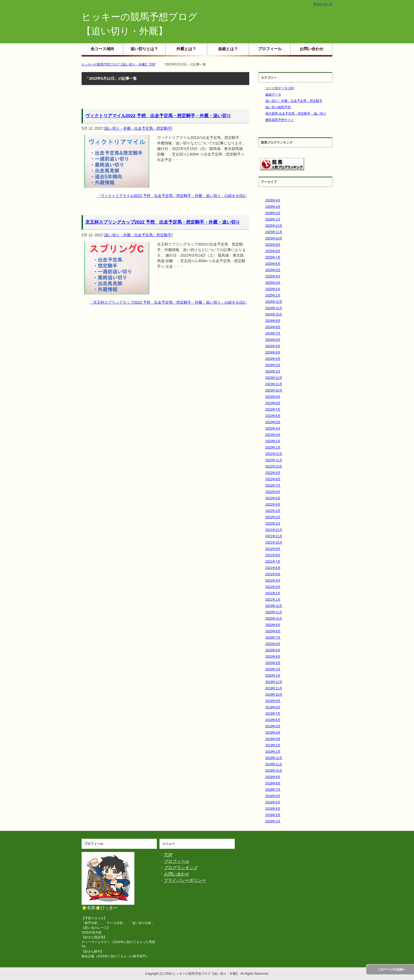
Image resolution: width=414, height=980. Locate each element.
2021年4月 (273, 581)
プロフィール (270, 49)
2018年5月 (273, 802)
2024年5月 (273, 346)
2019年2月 (273, 745)
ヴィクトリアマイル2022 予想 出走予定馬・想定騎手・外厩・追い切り (158, 116)
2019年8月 (273, 707)
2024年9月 (273, 321)
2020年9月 (273, 625)
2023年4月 (273, 428)
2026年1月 (273, 219)
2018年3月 (273, 815)
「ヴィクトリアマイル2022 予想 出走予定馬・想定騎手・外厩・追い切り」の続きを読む (172, 196)
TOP (168, 855)
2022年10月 (274, 467)
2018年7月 (273, 790)
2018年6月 (273, 796)
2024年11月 (274, 308)
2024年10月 (274, 314)
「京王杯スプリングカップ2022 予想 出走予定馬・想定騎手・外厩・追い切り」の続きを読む (168, 302)
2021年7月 (273, 562)
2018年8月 (273, 783)
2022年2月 (273, 517)
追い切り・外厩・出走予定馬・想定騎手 (138, 128)
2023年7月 (273, 409)
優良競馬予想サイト (280, 120)
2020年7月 (273, 638)
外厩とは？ (186, 49)
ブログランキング (181, 868)
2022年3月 (273, 511)
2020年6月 (273, 644)
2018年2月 (273, 821)
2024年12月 (274, 302)
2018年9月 (273, 777)
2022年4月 (273, 505)
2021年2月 (273, 593)
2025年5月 (273, 270)
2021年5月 (273, 574)
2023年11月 (274, 384)
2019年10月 (274, 695)
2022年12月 (274, 454)
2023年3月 (273, 435)
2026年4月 (273, 200)
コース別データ (280, 88)
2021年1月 (273, 600)
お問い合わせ (312, 49)
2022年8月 (273, 479)
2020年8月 (273, 631)
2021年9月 (273, 549)
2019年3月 (273, 739)
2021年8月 (273, 555)
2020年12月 (274, 606)
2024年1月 (273, 371)
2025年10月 (274, 238)
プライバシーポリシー (185, 880)
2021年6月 (273, 568)
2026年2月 (273, 213)
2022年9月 (273, 473)
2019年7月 (273, 714)
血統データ (273, 95)
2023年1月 (273, 447)
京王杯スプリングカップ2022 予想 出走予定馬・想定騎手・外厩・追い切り (163, 222)
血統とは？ (228, 49)
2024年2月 (273, 365)
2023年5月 (273, 422)
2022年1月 (273, 524)
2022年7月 (273, 486)
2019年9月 (273, 701)
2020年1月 (273, 676)
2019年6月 (273, 720)
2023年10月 (274, 390)
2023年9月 (273, 397)
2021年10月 (274, 543)
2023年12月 (274, 378)
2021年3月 (273, 587)
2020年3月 (273, 663)
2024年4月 (273, 352)
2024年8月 (273, 327)
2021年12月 (274, 530)
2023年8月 (273, 403)
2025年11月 (274, 232)
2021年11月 (274, 536)
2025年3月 (273, 283)
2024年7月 (273, 333)
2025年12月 (274, 226)
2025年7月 (273, 257)
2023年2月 (273, 441)
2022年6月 (273, 492)
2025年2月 (273, 289)
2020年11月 (274, 612)
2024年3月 (273, 359)
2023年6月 (273, 416)
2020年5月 (273, 650)
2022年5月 (273, 498)
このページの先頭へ (392, 969)
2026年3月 (273, 207)
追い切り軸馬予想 (278, 107)
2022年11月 (274, 460)
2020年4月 (273, 657)
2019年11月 (274, 688)
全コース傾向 (102, 49)
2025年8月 (273, 251)
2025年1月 (273, 295)
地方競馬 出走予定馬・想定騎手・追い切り (296, 114)
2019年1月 (273, 752)
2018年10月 (274, 771)
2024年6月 (273, 340)
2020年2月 (273, 669)
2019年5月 (273, 726)
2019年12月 (274, 682)
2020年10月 (274, 619)
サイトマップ (323, 4)
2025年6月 (273, 264)
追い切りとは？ (144, 49)
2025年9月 (273, 245)
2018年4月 (273, 809)
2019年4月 (273, 733)
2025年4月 (273, 276)
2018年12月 (274, 758)
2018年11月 (274, 764)
